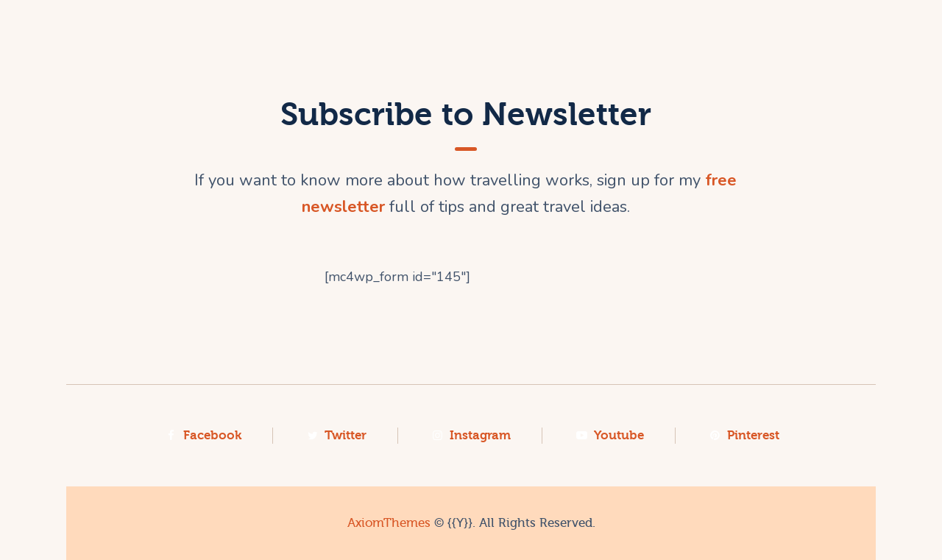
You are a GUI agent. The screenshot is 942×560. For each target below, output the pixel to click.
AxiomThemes (389, 523)
